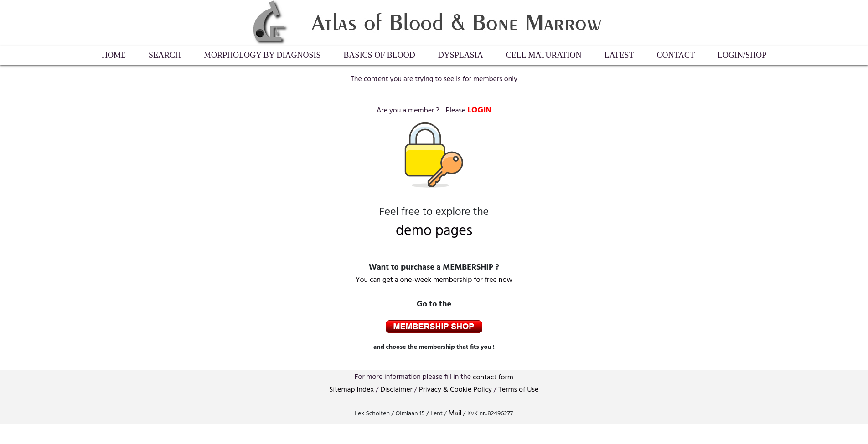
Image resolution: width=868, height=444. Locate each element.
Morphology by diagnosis (262, 55)
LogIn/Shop (742, 55)
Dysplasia (461, 55)
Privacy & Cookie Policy (455, 390)
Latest (619, 55)
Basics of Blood (380, 55)
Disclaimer (396, 390)
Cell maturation (544, 55)
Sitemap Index (351, 390)
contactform (493, 378)
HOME (114, 55)
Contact (676, 55)
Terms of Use (518, 390)
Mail (455, 413)
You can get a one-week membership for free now (434, 280)
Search (165, 55)
